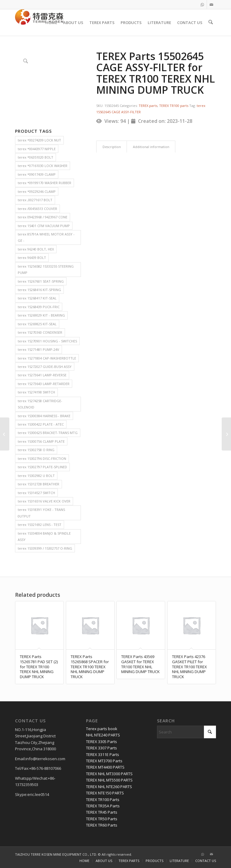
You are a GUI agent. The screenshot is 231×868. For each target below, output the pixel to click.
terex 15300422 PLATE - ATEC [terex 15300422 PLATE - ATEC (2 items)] (41, 424)
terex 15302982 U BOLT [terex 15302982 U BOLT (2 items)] (36, 476)
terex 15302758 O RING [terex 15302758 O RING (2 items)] (36, 450)
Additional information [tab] (151, 147)
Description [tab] (112, 147)
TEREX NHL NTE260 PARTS (109, 787)
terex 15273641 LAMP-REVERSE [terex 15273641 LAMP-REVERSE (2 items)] (42, 375)
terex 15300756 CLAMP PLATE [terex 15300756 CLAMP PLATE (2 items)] (41, 441)
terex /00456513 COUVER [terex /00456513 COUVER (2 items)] (37, 209)
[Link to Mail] (211, 5)
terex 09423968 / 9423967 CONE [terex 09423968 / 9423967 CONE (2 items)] (43, 217)
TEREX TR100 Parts (103, 800)
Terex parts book (102, 729)
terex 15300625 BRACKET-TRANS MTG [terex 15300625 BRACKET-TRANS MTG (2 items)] (48, 433)
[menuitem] (52, 23)
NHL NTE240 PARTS (103, 735)
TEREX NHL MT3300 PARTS (109, 774)
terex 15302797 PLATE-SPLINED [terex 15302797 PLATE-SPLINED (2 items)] (42, 467)
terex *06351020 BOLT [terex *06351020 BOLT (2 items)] (35, 157)
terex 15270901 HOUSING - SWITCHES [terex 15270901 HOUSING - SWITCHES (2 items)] (47, 341)
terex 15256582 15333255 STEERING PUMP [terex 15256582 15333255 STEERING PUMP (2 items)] (46, 269)
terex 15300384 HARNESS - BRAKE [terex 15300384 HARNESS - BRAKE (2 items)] (44, 416)
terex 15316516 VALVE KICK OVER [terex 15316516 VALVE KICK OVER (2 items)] (44, 501)
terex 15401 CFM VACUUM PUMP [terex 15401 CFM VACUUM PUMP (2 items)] (44, 226)
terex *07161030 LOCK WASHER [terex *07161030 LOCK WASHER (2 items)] (43, 166)
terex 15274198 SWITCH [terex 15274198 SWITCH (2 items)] (36, 392)
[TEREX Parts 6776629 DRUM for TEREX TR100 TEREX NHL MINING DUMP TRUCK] (5, 434)
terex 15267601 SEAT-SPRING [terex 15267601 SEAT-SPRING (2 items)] (41, 281)
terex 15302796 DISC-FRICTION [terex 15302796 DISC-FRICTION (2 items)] (42, 458)
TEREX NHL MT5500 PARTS (109, 780)
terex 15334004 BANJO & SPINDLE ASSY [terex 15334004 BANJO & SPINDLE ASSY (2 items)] (44, 536)
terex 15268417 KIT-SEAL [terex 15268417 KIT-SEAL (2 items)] (37, 298)
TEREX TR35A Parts (103, 806)
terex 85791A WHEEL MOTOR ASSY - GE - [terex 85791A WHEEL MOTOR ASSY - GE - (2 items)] (46, 237)
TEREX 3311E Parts (103, 754)
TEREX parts (148, 106)
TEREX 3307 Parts (102, 748)
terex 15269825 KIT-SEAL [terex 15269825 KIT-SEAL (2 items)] (37, 324)
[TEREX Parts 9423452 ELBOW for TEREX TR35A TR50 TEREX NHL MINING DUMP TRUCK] (226, 434)
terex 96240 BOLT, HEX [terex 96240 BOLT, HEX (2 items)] (36, 249)
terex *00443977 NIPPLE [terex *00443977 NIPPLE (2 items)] (37, 149)
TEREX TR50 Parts (102, 819)
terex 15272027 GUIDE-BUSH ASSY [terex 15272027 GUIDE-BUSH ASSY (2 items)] (45, 367)
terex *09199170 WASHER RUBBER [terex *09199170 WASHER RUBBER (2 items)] (45, 183)
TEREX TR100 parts (174, 106)
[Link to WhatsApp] (202, 5)
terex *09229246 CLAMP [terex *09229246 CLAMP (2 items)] (37, 191)
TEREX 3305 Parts (102, 742)
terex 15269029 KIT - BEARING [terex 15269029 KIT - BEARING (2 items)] (41, 315)
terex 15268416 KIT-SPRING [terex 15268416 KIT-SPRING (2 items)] (39, 290)
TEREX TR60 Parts (102, 825)
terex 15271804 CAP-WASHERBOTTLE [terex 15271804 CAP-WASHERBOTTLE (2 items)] (47, 358)
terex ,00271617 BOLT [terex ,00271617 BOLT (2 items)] (35, 200)
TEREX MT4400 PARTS (105, 767)
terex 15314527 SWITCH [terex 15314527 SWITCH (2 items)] (36, 493)
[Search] (211, 23)
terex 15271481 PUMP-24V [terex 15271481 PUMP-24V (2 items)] (38, 349)
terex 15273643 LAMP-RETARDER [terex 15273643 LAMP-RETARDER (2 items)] (44, 384)
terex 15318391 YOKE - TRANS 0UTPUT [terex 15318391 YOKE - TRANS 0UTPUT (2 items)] (41, 513)
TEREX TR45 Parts (102, 812)
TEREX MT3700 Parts (104, 761)
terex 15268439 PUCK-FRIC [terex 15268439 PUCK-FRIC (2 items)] (39, 307)
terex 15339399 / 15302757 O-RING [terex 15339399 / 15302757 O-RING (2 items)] (45, 548)
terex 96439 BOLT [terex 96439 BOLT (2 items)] (32, 258)
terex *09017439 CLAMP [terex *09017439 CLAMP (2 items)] (37, 174)
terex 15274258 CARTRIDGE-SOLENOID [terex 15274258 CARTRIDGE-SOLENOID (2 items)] (40, 404)
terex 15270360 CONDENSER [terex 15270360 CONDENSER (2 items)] (40, 332)
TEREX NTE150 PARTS (105, 793)
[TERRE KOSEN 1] (39, 23)
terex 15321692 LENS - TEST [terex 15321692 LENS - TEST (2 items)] (40, 525)
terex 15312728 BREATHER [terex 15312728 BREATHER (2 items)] (38, 484)
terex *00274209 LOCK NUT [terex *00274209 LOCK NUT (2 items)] (39, 140)
